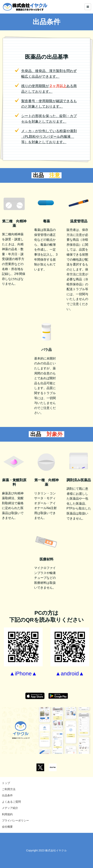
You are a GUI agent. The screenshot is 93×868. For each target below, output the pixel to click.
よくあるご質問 (11, 802)
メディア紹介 (10, 808)
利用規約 (7, 814)
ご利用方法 (9, 789)
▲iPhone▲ (23, 674)
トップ (6, 783)
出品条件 (7, 795)
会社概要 (7, 827)
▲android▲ (70, 674)
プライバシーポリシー (15, 820)
